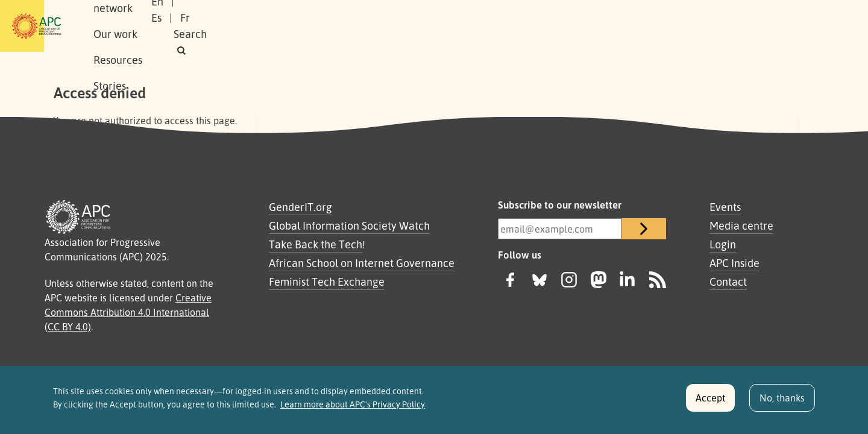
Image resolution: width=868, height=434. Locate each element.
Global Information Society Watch (349, 225)
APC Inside (734, 263)
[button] (792, 26)
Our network (206, 26)
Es (689, 26)
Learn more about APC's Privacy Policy (353, 409)
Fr (717, 26)
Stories (399, 26)
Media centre (741, 225)
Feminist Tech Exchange (327, 281)
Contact (728, 281)
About (144, 26)
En (659, 26)
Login (723, 244)
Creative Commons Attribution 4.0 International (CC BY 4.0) (128, 312)
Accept (710, 403)
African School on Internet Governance (362, 263)
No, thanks (782, 403)
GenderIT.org (300, 207)
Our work (276, 26)
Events (725, 207)
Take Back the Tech (316, 244)
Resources (340, 26)
